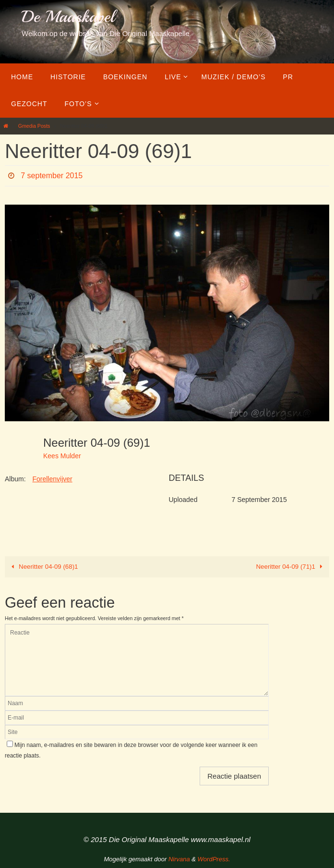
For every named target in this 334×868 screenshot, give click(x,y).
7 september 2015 (52, 176)
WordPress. (214, 859)
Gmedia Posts (34, 126)
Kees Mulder (62, 456)
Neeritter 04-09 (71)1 (291, 567)
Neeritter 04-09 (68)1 (43, 567)
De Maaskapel (68, 17)
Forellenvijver (52, 479)
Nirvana (179, 859)
